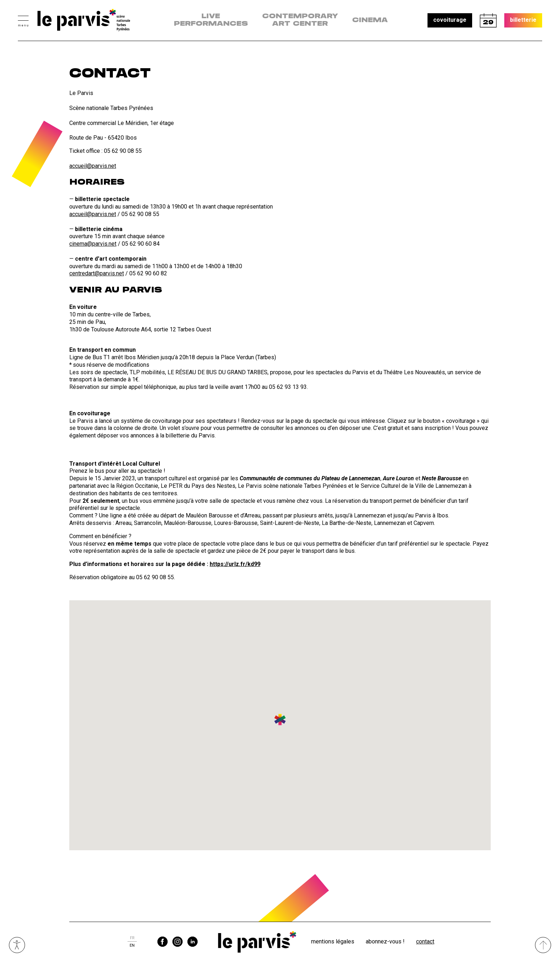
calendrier (488, 20)
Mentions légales (333, 941)
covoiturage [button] (450, 20)
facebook (162, 942)
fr (132, 938)
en (132, 945)
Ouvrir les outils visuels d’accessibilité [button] (17, 945)
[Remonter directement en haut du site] (543, 945)
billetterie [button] (523, 20)
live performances (211, 20)
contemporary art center (300, 20)
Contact (425, 941)
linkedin (192, 942)
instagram (177, 942)
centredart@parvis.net (97, 273)
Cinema (370, 20)
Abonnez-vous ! (385, 941)
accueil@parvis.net (93, 166)
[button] (23, 20)
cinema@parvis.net (93, 244)
